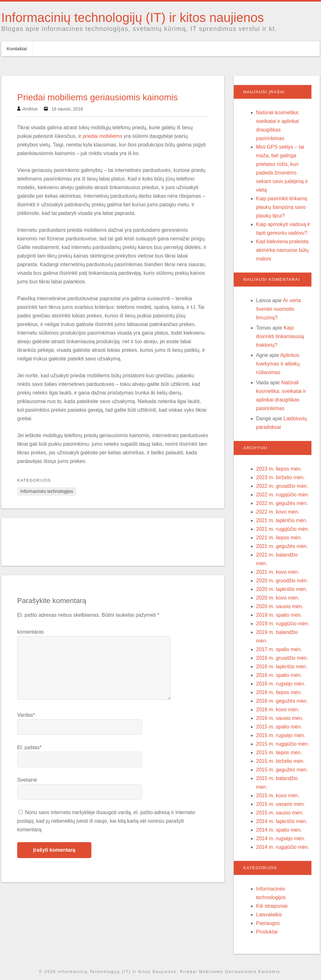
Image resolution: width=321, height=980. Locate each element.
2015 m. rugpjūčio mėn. (283, 744)
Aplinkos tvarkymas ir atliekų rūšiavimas (278, 364)
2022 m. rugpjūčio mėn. (283, 495)
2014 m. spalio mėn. (279, 830)
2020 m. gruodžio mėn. (282, 581)
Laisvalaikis (269, 915)
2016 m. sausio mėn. (280, 718)
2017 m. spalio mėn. (279, 649)
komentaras (31, 632)
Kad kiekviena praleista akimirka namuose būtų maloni (282, 250)
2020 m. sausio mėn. (280, 606)
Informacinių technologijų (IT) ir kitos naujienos (133, 18)
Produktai (267, 932)
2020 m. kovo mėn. (278, 598)
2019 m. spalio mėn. (279, 615)
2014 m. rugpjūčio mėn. (283, 847)
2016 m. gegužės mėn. (282, 701)
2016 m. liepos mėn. (279, 692)
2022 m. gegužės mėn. (282, 503)
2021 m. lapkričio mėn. (282, 520)
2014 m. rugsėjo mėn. (281, 838)
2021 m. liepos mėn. (279, 538)
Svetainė (27, 780)
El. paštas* (29, 747)
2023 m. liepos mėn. (279, 469)
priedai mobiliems (102, 136)
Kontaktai (17, 49)
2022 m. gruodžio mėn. (282, 486)
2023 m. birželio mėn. (280, 477)
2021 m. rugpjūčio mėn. (283, 529)
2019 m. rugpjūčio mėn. (283, 624)
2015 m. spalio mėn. (279, 727)
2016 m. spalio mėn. (279, 675)
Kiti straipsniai (272, 906)
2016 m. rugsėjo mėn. (281, 684)
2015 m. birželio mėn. (280, 761)
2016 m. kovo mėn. (278, 710)
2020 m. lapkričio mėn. (282, 589)
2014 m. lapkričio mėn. (282, 821)
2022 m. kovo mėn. (278, 512)
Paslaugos (268, 923)
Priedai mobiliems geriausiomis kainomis (97, 97)
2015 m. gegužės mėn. (282, 770)
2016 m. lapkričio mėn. (282, 667)
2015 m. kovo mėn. (278, 795)
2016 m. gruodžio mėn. (282, 658)
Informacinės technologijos (47, 491)
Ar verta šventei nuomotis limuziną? (278, 309)
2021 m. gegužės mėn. (282, 546)
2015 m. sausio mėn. (280, 813)
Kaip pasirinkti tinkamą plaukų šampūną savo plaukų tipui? (282, 207)
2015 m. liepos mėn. (279, 753)
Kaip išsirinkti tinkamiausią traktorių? (280, 336)
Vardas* (26, 715)
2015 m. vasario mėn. (281, 804)
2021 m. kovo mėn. (278, 572)
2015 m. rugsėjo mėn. (281, 735)
